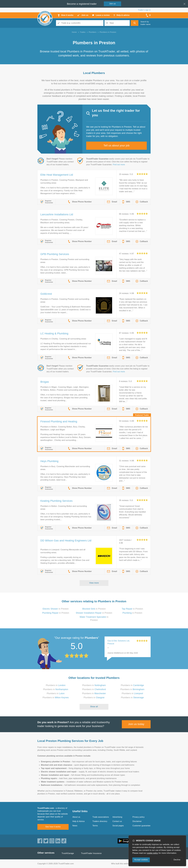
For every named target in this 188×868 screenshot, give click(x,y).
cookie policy (153, 853)
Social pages (118, 826)
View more (94, 583)
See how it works (53, 827)
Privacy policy (139, 817)
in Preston (56, 609)
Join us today (136, 724)
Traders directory (100, 821)
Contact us (117, 821)
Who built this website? (121, 864)
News (75, 826)
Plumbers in (56, 685)
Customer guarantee (141, 826)
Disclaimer (137, 821)
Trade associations (101, 817)
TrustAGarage (68, 853)
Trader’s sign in (144, 10)
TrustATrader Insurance (91, 853)
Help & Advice (79, 821)
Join (112, 4)
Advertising (117, 817)
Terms (95, 826)
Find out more (119, 165)
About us (76, 817)
